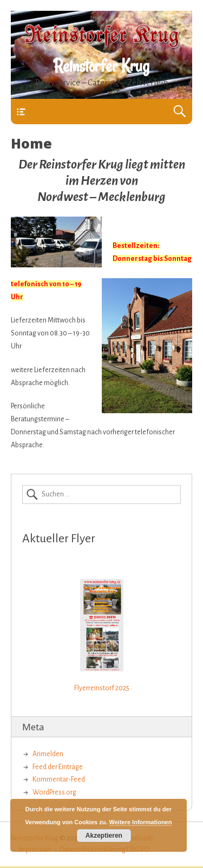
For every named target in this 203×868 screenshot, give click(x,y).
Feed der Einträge (58, 767)
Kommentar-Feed (59, 779)
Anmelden (48, 754)
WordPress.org (54, 792)
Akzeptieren (104, 836)
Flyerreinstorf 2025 (102, 688)
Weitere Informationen (141, 822)
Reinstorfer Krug (101, 66)
